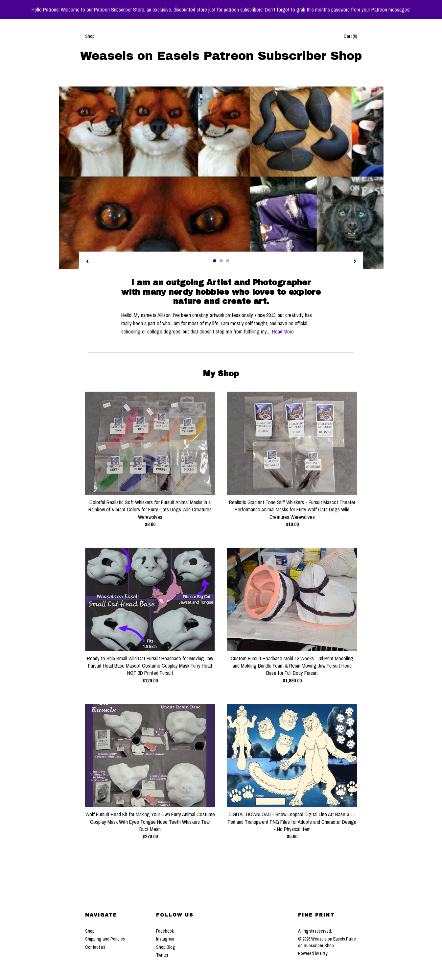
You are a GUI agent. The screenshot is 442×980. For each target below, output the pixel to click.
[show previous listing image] (87, 262)
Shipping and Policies (105, 939)
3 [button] (228, 261)
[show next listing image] (355, 262)
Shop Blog (166, 947)
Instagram (165, 939)
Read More (283, 331)
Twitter (162, 955)
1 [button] (215, 261)
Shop (90, 36)
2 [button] (221, 261)
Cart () (350, 36)
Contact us (95, 947)
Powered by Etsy (313, 953)
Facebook (165, 931)
